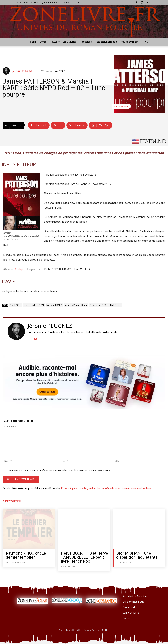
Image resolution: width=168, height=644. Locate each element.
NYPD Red (116, 305)
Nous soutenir (129, 42)
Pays (56, 42)
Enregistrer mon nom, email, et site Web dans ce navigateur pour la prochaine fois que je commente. (59, 470)
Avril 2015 (16, 305)
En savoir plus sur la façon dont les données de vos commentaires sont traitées (106, 488)
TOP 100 (77, 2)
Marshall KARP (54, 305)
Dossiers (88, 42)
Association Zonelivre (28, 2)
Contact (66, 2)
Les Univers (71, 42)
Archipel (20, 269)
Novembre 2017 (99, 305)
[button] (147, 42)
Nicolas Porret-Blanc (76, 305)
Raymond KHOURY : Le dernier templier (26, 555)
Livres (44, 42)
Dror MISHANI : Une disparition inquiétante (137, 555)
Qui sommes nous (50, 2)
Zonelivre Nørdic (107, 42)
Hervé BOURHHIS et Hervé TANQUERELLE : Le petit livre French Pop (84, 557)
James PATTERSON (34, 305)
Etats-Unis (121, 106)
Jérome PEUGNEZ (23, 71)
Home (33, 42)
